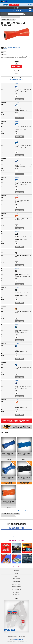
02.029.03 (17, 232)
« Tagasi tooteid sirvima (24, 511)
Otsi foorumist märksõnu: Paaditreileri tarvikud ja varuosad (22, 427)
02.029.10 (17, 362)
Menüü (16, 8)
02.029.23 (17, 177)
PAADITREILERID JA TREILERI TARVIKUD (10, 17)
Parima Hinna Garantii (16, 584)
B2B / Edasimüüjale (17, 595)
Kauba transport (17, 579)
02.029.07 (17, 250)
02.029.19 (17, 103)
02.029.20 (17, 121)
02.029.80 (17, 381)
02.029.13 (17, 287)
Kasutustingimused (16, 587)
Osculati (6, 49)
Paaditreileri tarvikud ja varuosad (8, 20)
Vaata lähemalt (10, 630)
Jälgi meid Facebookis (17, 536)
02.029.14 (17, 343)
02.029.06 (17, 325)
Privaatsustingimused (16, 589)
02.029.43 (17, 214)
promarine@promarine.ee (18, 639)
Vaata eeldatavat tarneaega (17, 80)
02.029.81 (17, 400)
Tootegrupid (17, 11)
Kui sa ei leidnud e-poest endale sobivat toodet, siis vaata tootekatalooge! (16, 421)
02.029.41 (17, 196)
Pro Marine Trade (17, 532)
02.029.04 (17, 306)
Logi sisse (30, 4)
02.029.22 (17, 159)
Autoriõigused (16, 592)
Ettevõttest (16, 571)
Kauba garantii (17, 581)
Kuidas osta (16, 576)
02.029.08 (17, 269)
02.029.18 (17, 84)
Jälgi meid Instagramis (16, 566)
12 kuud (16, 74)
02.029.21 (17, 140)
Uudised (17, 573)
